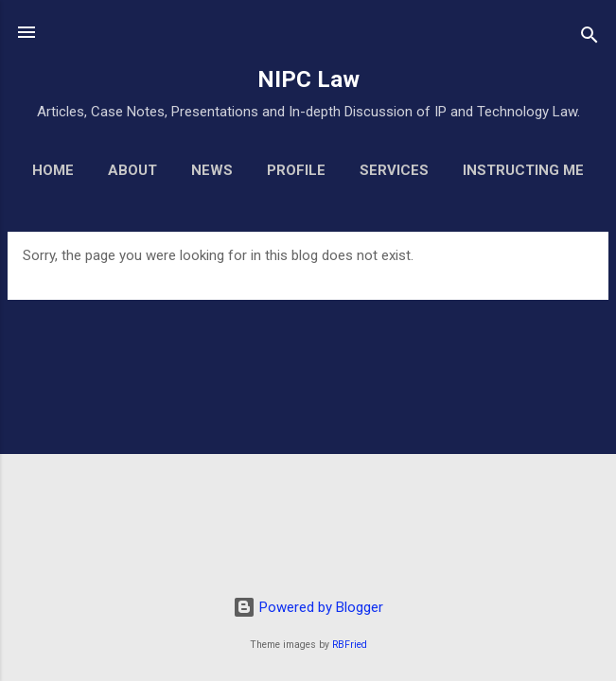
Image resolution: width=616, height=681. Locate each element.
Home (53, 170)
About (132, 170)
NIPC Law (308, 79)
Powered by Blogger (308, 607)
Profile (296, 170)
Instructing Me (523, 170)
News (212, 170)
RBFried (350, 645)
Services (394, 170)
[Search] (590, 38)
